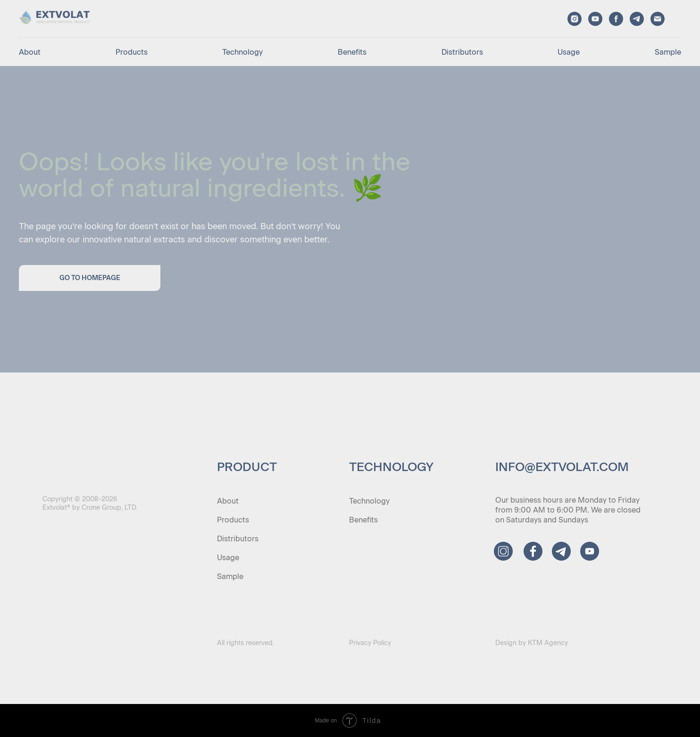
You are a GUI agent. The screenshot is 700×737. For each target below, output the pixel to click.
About (30, 52)
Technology (242, 52)
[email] (658, 19)
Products (132, 52)
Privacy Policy (370, 643)
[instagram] (575, 19)
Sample (668, 52)
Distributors (462, 52)
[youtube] (595, 19)
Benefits (352, 52)
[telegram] (637, 19)
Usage (569, 52)
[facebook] (616, 19)
